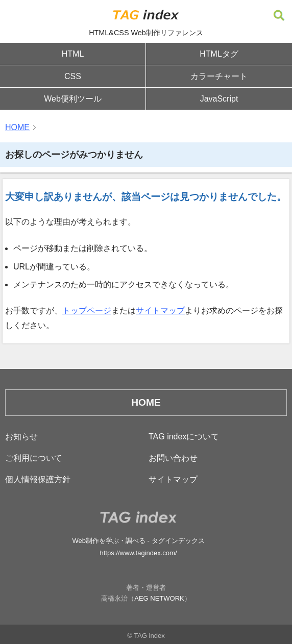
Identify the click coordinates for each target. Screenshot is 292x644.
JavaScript (219, 99)
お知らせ (21, 437)
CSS (73, 76)
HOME (17, 127)
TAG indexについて (184, 437)
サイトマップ (160, 311)
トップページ (87, 311)
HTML (73, 54)
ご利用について (34, 458)
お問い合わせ (173, 458)
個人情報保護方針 (38, 479)
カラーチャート (219, 76)
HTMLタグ (219, 54)
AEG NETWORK (159, 598)
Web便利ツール (73, 99)
